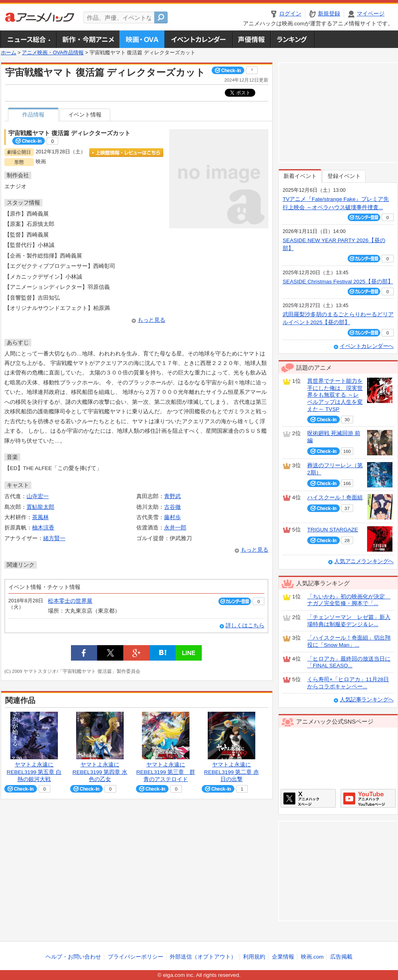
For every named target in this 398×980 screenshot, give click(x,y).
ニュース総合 (29, 39)
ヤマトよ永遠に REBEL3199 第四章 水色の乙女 (100, 772)
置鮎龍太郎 (40, 507)
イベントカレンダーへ (367, 346)
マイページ (371, 14)
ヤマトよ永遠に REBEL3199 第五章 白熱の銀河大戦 (34, 772)
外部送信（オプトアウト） (203, 957)
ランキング (293, 39)
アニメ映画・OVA (142, 39)
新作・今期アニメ (88, 39)
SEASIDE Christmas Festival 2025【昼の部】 (338, 282)
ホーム (9, 53)
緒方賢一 (54, 538)
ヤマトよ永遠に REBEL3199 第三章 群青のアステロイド (166, 772)
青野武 (172, 496)
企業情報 (283, 957)
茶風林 (40, 517)
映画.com (312, 957)
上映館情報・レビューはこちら (126, 153)
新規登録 (329, 14)
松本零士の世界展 (70, 601)
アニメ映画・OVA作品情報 (53, 53)
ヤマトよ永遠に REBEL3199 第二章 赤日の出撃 (232, 772)
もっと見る (151, 320)
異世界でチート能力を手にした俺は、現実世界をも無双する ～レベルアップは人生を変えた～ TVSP (335, 395)
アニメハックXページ (308, 798)
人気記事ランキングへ (367, 700)
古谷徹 (172, 507)
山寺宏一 (38, 496)
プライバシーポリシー (136, 957)
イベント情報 (85, 115)
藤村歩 (172, 517)
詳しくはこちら (245, 626)
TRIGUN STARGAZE (333, 530)
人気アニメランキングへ (364, 561)
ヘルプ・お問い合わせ (73, 957)
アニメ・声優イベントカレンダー (198, 39)
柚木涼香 (43, 528)
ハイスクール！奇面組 (335, 498)
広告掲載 (341, 957)
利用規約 (254, 957)
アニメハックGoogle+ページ (368, 798)
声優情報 (251, 39)
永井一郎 (175, 528)
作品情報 (33, 115)
